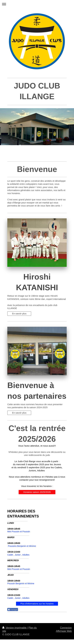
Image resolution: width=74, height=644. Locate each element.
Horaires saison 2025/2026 (37, 492)
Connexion (66, 628)
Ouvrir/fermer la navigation (37, 4)
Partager (13, 610)
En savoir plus (19, 314)
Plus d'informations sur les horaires (37, 604)
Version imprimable (15, 628)
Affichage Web (64, 631)
